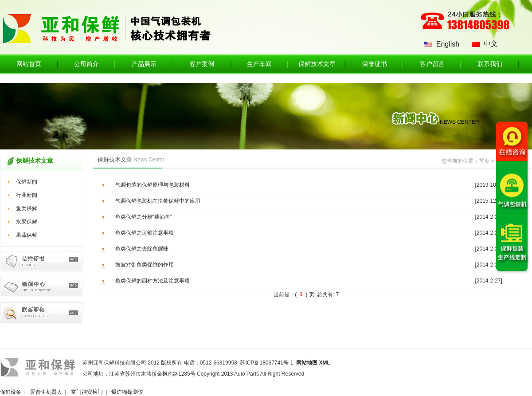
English (448, 44)
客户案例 (202, 64)
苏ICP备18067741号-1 (266, 363)
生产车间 (259, 64)
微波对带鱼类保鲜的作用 (145, 265)
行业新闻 (27, 195)
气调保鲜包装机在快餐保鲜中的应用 (158, 201)
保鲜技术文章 (317, 64)
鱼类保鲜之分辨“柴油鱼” (144, 217)
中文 (491, 44)
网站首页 (29, 64)
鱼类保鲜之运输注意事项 (145, 233)
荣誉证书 (375, 64)
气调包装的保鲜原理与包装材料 (153, 185)
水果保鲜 (27, 222)
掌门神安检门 (87, 392)
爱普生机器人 (46, 392)
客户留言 (432, 64)
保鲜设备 (11, 392)
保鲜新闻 (27, 182)
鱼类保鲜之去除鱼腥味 (142, 249)
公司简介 (86, 64)
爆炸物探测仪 (127, 392)
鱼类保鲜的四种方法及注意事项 (153, 281)
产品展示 (144, 64)
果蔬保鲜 (27, 235)
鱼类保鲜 (27, 208)
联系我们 (490, 64)
